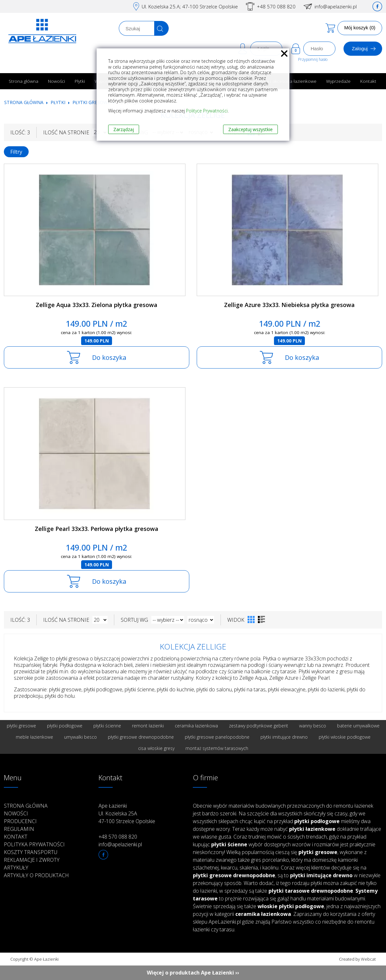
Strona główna (24, 81)
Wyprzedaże (338, 81)
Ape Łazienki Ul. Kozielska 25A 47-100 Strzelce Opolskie (127, 813)
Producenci (20, 821)
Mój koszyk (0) (360, 28)
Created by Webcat (357, 959)
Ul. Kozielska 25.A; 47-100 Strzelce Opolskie (190, 6)
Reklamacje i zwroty (32, 860)
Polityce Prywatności (207, 111)
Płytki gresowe (91, 102)
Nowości (56, 81)
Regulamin (19, 829)
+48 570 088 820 (276, 6)
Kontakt (368, 81)
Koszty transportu (31, 852)
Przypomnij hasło (313, 59)
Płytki (80, 81)
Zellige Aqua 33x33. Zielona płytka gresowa (97, 305)
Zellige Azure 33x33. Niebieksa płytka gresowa (289, 305)
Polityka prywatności (34, 844)
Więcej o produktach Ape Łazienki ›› (193, 973)
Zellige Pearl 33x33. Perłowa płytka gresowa (97, 529)
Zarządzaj (124, 129)
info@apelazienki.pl (336, 6)
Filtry (16, 152)
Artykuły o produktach (36, 875)
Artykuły (16, 868)
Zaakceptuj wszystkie (250, 129)
